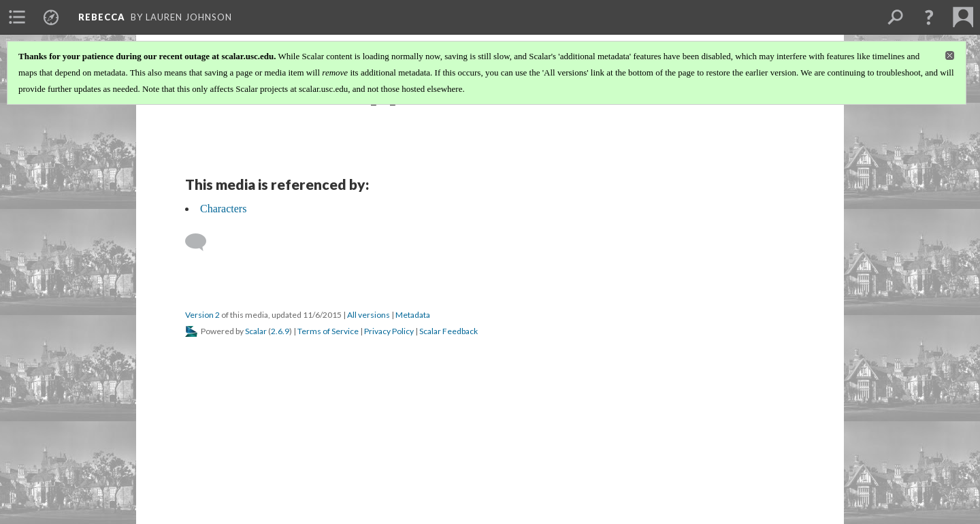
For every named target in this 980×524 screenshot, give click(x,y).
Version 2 (202, 315)
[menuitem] (17, 17)
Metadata (413, 315)
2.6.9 (280, 331)
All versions (369, 315)
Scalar (256, 331)
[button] (929, 17)
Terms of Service (328, 331)
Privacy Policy (389, 331)
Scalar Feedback (448, 331)
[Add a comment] (202, 242)
